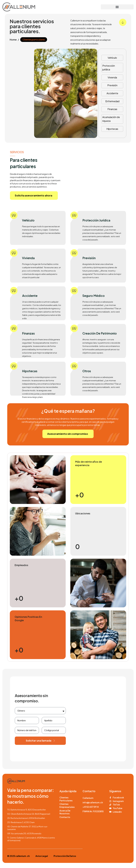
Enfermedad (112, 101)
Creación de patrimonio (100, 333)
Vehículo (112, 58)
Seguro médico (94, 296)
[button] (117, 7)
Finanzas (112, 109)
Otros (87, 371)
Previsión (112, 85)
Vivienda (112, 77)
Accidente (112, 93)
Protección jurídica (109, 68)
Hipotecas (112, 129)
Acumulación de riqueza (111, 119)
